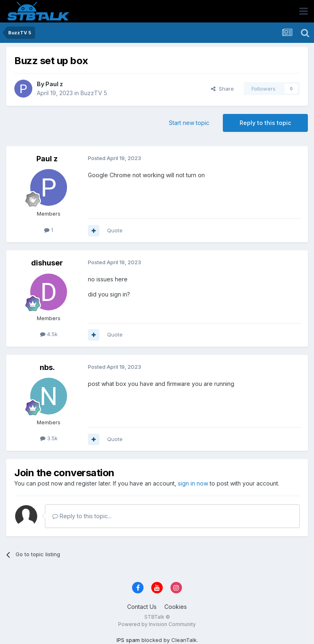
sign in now (193, 483)
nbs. (47, 367)
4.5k (49, 334)
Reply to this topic (265, 123)
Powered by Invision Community (157, 624)
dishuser (47, 263)
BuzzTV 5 (94, 93)
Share (222, 89)
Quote (115, 230)
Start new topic (189, 123)
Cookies (176, 607)
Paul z (54, 84)
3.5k (49, 438)
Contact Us (142, 607)
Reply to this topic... (82, 516)
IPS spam (128, 640)
